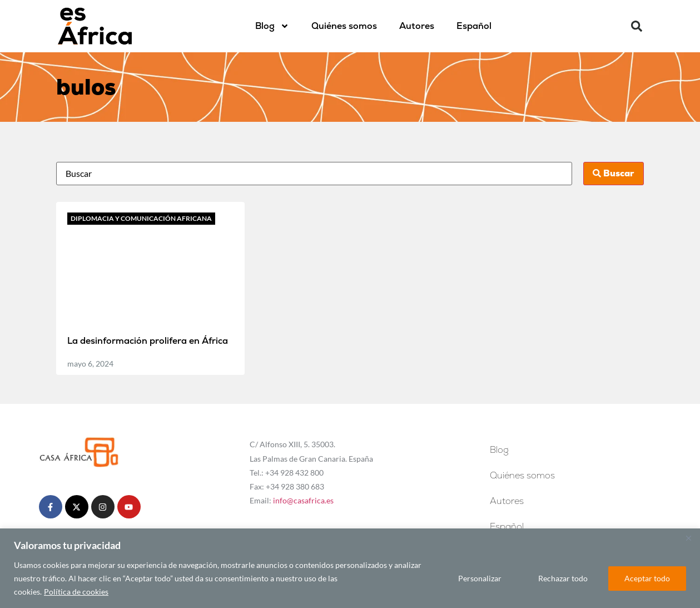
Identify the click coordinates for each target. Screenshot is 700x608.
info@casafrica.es (303, 500)
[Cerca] (688, 538)
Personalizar (480, 578)
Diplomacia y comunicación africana (141, 218)
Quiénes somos (344, 26)
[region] (350, 568)
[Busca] (314, 174)
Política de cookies (76, 592)
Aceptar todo (647, 578)
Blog (272, 26)
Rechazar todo (563, 578)
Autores (417, 26)
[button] (637, 26)
